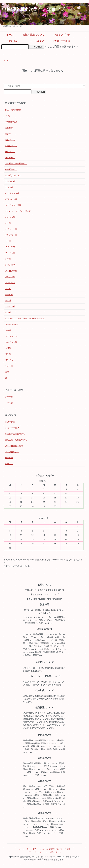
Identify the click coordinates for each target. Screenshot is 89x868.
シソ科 (8, 259)
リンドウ (9, 360)
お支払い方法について (15, 434)
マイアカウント (12, 452)
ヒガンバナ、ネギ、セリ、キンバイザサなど (25, 318)
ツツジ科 (9, 295)
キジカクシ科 (11, 229)
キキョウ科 (10, 217)
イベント (9, 116)
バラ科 (8, 312)
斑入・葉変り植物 (13, 110)
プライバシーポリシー (38, 852)
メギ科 (8, 330)
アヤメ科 (9, 187)
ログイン (9, 464)
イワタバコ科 (11, 199)
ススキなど (10, 283)
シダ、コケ (10, 265)
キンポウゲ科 (11, 235)
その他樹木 (10, 158)
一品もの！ (10, 403)
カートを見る (35, 41)
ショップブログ (60, 35)
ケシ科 (8, 241)
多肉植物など (11, 169)
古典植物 (9, 128)
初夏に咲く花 (11, 146)
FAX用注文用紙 (60, 41)
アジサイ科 (10, 181)
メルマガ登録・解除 (14, 446)
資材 (7, 372)
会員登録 (9, 458)
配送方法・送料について (16, 440)
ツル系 (8, 300)
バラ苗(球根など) (13, 175)
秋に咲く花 (10, 152)
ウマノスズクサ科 (13, 205)
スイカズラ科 (11, 271)
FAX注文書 (10, 422)
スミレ (8, 289)
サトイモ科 (10, 253)
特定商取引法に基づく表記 (58, 849)
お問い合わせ (11, 41)
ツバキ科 (9, 366)
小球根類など (11, 122)
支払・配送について (31, 35)
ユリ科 (8, 348)
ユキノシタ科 (11, 342)
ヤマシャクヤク (12, 336)
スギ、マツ (10, 277)
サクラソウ (10, 247)
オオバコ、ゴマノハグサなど (18, 211)
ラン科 (8, 354)
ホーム (8, 35)
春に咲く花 (10, 140)
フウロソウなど (12, 324)
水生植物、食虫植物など (16, 164)
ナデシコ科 (10, 306)
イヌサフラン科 (12, 193)
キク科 (8, 223)
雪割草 (8, 134)
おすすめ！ (10, 397)
